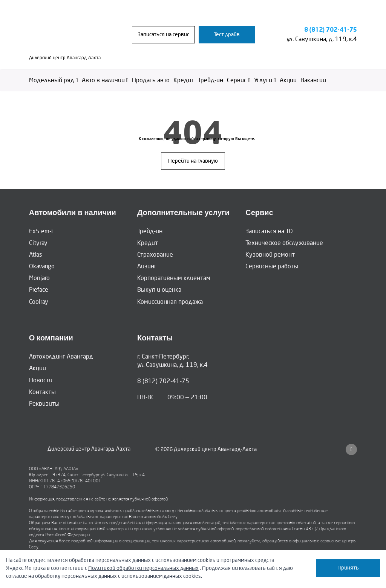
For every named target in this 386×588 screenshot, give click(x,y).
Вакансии (313, 80)
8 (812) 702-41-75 (331, 30)
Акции (288, 80)
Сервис (239, 80)
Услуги (265, 80)
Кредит (184, 80)
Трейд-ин (211, 80)
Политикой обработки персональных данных (143, 568)
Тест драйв (227, 35)
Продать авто (151, 80)
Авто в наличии (105, 80)
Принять (348, 568)
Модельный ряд (54, 80)
